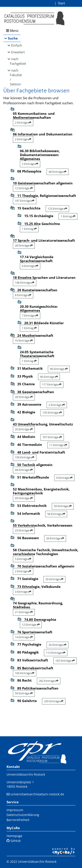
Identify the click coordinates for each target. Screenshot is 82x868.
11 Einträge (58, 445)
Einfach (16, 45)
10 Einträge (24, 340)
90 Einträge (49, 377)
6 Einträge (30, 266)
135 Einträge (52, 412)
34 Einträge (55, 538)
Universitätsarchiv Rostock (26, 774)
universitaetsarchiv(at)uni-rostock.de (37, 794)
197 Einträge (25, 201)
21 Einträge (24, 612)
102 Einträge (65, 661)
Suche (13, 38)
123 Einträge (57, 209)
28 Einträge (24, 245)
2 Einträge (23, 122)
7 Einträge (30, 315)
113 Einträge (56, 653)
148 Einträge (25, 283)
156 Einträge (25, 457)
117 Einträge (52, 384)
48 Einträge (58, 172)
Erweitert (16, 52)
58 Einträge (56, 514)
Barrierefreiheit (18, 820)
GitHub (14, 841)
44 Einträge (24, 470)
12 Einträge (24, 188)
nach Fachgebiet (15, 61)
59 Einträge (63, 506)
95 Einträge (24, 498)
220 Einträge (54, 701)
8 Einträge (23, 295)
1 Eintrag (68, 216)
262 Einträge (49, 681)
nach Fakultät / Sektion (15, 77)
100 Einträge (25, 673)
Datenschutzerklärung (23, 815)
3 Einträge (23, 592)
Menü (12, 31)
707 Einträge (52, 437)
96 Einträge (59, 369)
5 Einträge (23, 559)
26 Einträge (58, 645)
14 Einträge (24, 637)
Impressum (15, 810)
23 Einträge (24, 530)
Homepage (14, 836)
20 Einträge (24, 429)
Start (61, 3)
